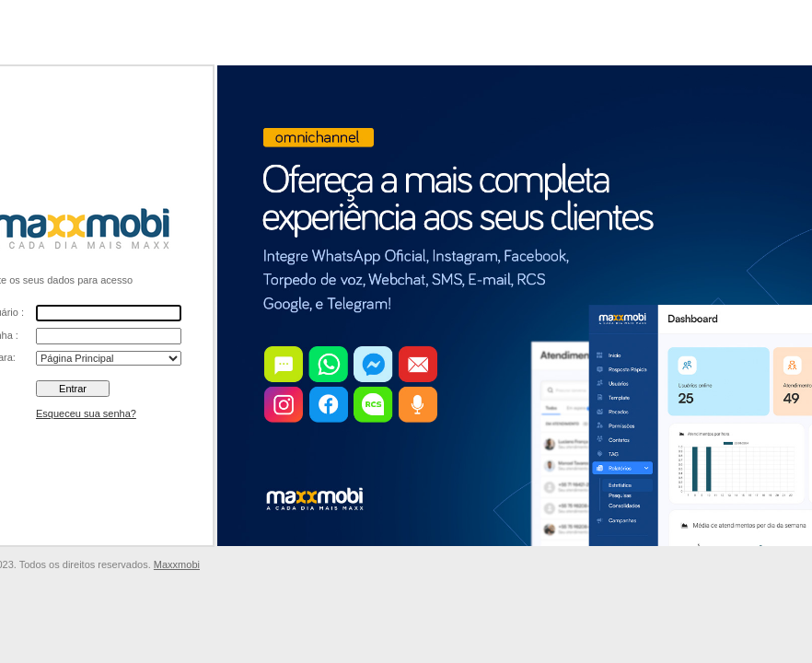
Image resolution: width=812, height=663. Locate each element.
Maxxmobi (177, 564)
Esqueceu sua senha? (86, 413)
